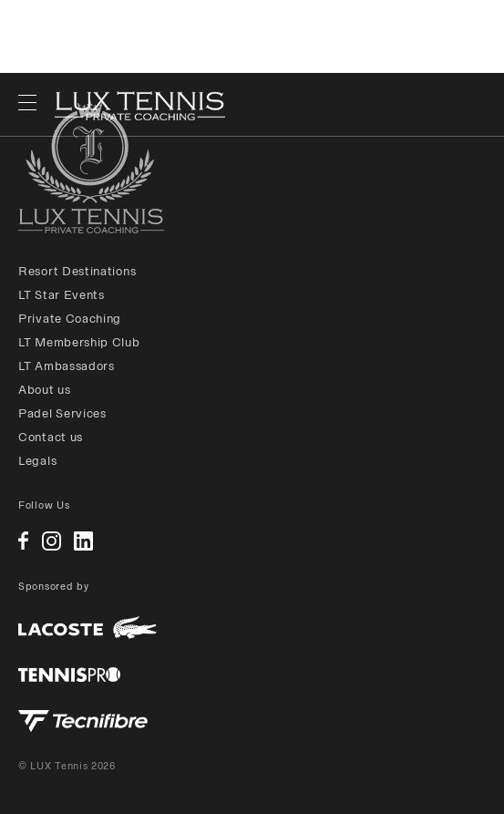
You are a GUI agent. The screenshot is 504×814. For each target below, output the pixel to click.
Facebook (23, 541)
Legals (37, 461)
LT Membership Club (79, 342)
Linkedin (83, 541)
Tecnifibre (83, 721)
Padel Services (62, 413)
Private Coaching (70, 319)
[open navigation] (27, 105)
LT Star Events (62, 295)
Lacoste (87, 628)
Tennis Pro (69, 675)
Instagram (51, 541)
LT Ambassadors (67, 366)
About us (45, 390)
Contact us (51, 437)
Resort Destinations (77, 271)
